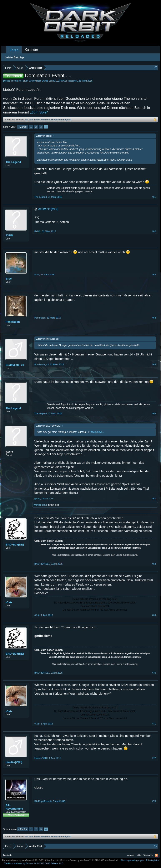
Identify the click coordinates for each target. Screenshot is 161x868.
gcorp (9, 452)
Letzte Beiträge (15, 57)
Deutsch (7, 855)
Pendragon (13, 322)
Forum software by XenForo (31, 860)
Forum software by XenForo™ (89, 860)
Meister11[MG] (47, 209)
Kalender (31, 50)
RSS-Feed (156, 855)
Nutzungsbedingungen (132, 860)
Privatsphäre (152, 860)
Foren (14, 50)
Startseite (148, 855)
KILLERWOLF (61, 81)
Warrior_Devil (40, 505)
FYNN (9, 235)
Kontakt (130, 855)
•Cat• (9, 602)
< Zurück (23, 127)
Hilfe (139, 855)
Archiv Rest (35, 81)
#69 (154, 615)
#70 (154, 673)
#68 (154, 564)
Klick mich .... (98, 432)
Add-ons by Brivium (34, 863)
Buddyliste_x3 (15, 365)
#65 (154, 364)
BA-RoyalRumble (14, 807)
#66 (154, 413)
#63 (154, 275)
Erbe (9, 279)
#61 (154, 197)
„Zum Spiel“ (39, 112)
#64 (154, 318)
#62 (154, 231)
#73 (154, 801)
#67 (154, 499)
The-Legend (13, 162)
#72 (154, 758)
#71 (154, 724)
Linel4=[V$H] (14, 762)
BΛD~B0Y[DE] (15, 545)
